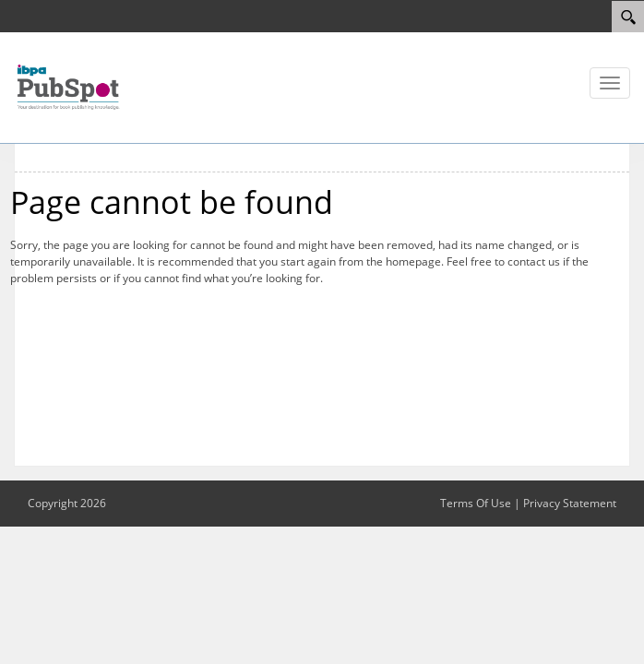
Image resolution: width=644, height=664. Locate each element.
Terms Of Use (476, 503)
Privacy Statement (570, 503)
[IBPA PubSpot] (69, 86)
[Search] (628, 17)
